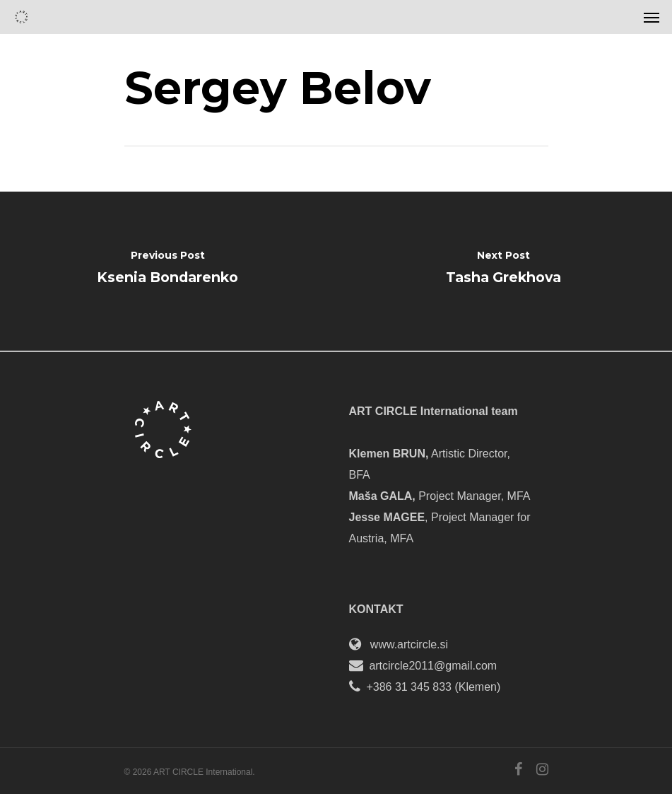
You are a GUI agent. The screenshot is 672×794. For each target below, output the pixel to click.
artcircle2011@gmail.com (433, 666)
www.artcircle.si (409, 644)
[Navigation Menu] (652, 17)
